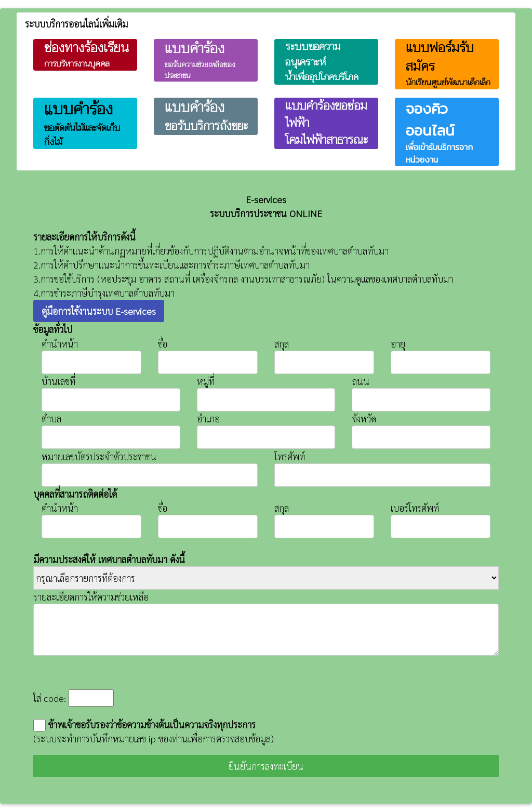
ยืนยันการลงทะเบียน (266, 766)
